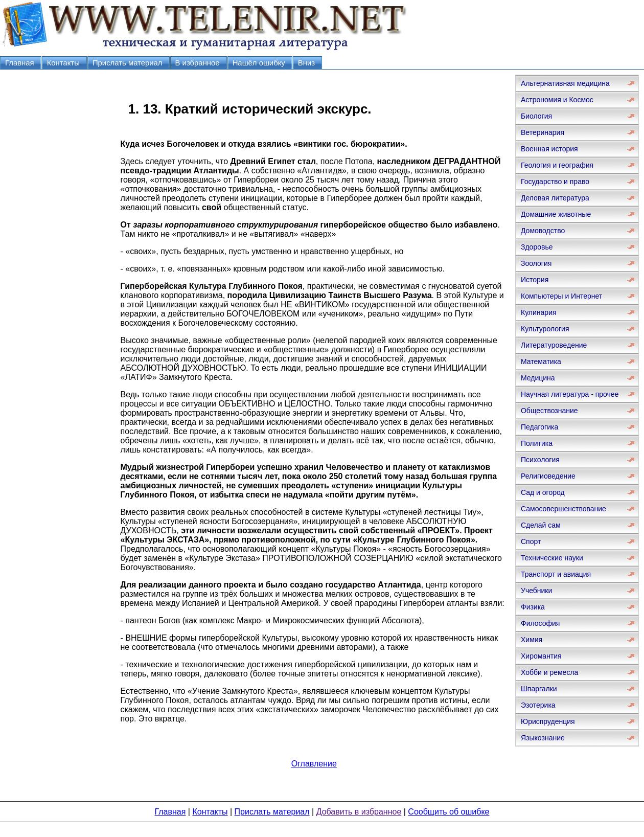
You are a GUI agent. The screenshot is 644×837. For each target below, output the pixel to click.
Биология (536, 116)
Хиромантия (541, 656)
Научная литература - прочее (570, 394)
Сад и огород (543, 492)
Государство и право (555, 182)
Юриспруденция (548, 721)
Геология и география (557, 165)
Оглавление (314, 764)
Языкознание (543, 738)
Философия (540, 623)
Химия (532, 640)
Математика (541, 361)
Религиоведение (548, 476)
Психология (540, 460)
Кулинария (539, 312)
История (535, 280)
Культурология (545, 329)
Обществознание (549, 411)
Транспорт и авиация (556, 574)
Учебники (536, 591)
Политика (537, 443)
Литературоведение (554, 345)
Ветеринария (543, 132)
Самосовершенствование (563, 509)
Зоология (536, 263)
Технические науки (552, 558)
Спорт (531, 541)
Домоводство (543, 231)
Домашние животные (556, 214)
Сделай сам (541, 525)
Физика (533, 607)
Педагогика (539, 427)
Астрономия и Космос (557, 100)
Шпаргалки (539, 689)
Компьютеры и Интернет (561, 296)
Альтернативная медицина (565, 83)
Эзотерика (538, 705)
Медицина (538, 378)
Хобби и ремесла (549, 672)
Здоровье (537, 247)
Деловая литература (555, 198)
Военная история (549, 149)
